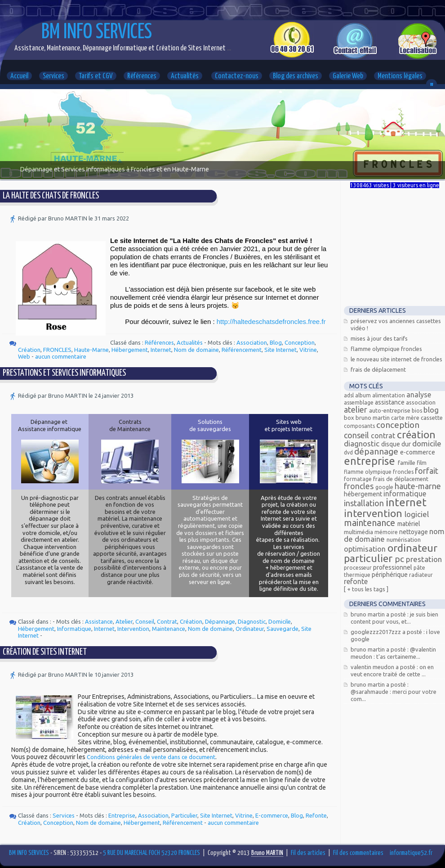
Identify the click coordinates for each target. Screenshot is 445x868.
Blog (276, 342)
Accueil (19, 76)
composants (360, 426)
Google (385, 487)
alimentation (389, 395)
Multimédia (359, 532)
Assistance (99, 621)
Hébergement (130, 350)
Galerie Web (348, 76)
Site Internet (280, 350)
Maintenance (169, 629)
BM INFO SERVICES (97, 33)
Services (53, 76)
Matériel (409, 524)
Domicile (280, 621)
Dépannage (220, 621)
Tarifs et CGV (96, 76)
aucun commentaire (61, 356)
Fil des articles (308, 853)
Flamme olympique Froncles (379, 472)
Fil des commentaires (358, 853)
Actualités (185, 76)
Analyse (419, 395)
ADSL (349, 395)
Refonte (316, 815)
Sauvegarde (283, 629)
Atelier (124, 621)
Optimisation (366, 549)
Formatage (358, 479)
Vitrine (308, 350)
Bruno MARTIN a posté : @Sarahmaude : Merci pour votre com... (394, 692)
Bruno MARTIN (373, 418)
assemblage (359, 403)
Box (350, 418)
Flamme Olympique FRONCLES (386, 349)
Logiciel (417, 514)
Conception (300, 342)
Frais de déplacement (378, 369)
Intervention (133, 629)
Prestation (424, 559)
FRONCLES (57, 350)
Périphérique (390, 575)
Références (142, 76)
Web (24, 356)
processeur (358, 568)
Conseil (145, 621)
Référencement (242, 350)
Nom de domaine (196, 350)
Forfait (427, 471)
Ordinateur (250, 629)
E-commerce (272, 815)
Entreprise (122, 815)
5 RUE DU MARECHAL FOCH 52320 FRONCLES (151, 853)
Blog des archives (296, 76)
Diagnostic (252, 621)
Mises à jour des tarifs (379, 338)
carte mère (406, 418)
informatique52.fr (411, 853)
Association (252, 342)
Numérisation (404, 540)
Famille (407, 463)
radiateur (421, 575)
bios (418, 411)
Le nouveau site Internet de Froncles (396, 359)
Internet (161, 350)
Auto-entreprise (390, 410)
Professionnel (393, 567)
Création (29, 350)
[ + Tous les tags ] (366, 589)
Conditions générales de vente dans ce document (151, 757)
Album (364, 395)
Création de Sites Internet (45, 652)
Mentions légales (400, 76)
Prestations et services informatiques (64, 373)
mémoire (387, 532)
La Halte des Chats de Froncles (51, 196)
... (228, 48)
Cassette (432, 418)
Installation (365, 503)
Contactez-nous (237, 76)
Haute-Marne (91, 350)
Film (422, 463)
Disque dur (397, 444)
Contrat (167, 621)
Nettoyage (414, 532)
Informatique (74, 629)
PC (400, 559)
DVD (349, 452)
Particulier (184, 815)
